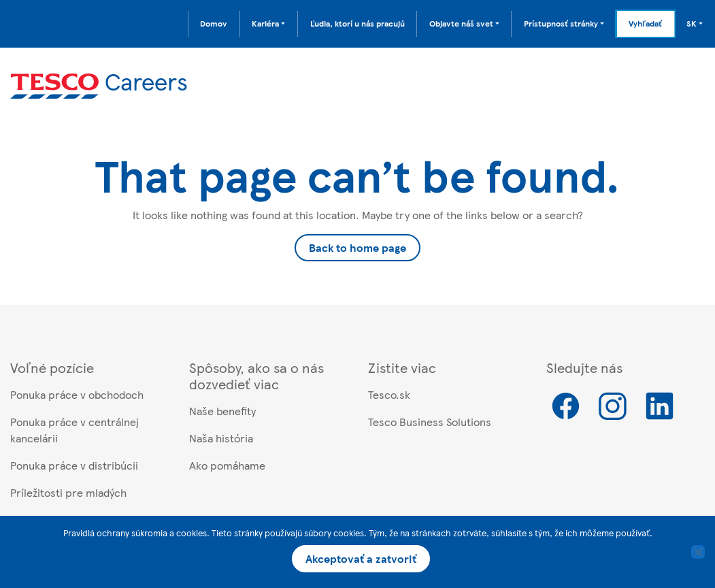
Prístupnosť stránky (561, 23)
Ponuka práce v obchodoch (77, 394)
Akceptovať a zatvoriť (361, 558)
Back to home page (357, 247)
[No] (698, 552)
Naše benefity (222, 411)
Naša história (221, 438)
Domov (214, 23)
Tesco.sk (389, 394)
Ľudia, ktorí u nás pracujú (357, 23)
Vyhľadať (645, 23)
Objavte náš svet (461, 23)
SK (692, 23)
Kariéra (265, 23)
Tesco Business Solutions (430, 422)
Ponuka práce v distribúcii (74, 465)
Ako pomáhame (227, 465)
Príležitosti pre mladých (68, 492)
